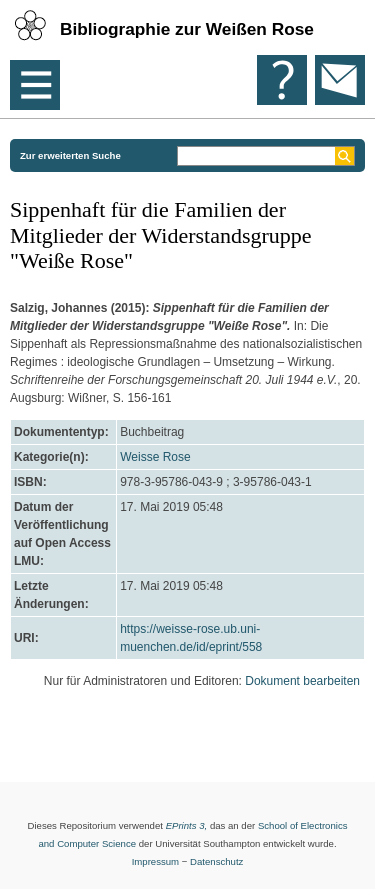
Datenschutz (216, 861)
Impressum (155, 861)
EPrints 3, (187, 825)
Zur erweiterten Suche (70, 155)
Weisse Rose (155, 457)
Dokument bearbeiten (302, 681)
